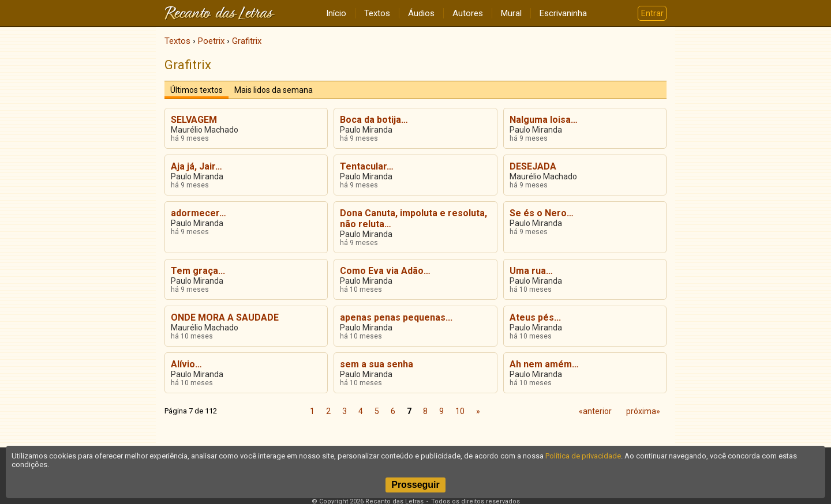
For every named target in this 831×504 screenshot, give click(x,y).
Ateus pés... (535, 317)
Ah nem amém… (544, 364)
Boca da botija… (374, 120)
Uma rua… (531, 271)
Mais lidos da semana (274, 90)
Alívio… (186, 364)
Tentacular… (367, 166)
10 (460, 411)
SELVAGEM (194, 120)
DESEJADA (533, 166)
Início (336, 13)
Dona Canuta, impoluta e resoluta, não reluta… (413, 219)
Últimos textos (196, 90)
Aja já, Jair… (196, 166)
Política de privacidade (583, 456)
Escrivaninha (563, 13)
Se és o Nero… (542, 213)
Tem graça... (198, 271)
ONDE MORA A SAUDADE (225, 317)
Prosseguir (415, 485)
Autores (468, 13)
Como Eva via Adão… (385, 271)
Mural (511, 13)
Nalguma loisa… (544, 120)
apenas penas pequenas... (396, 317)
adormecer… (199, 213)
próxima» (643, 411)
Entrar (652, 13)
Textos (377, 13)
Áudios (421, 13)
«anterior (595, 411)
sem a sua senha (377, 364)
